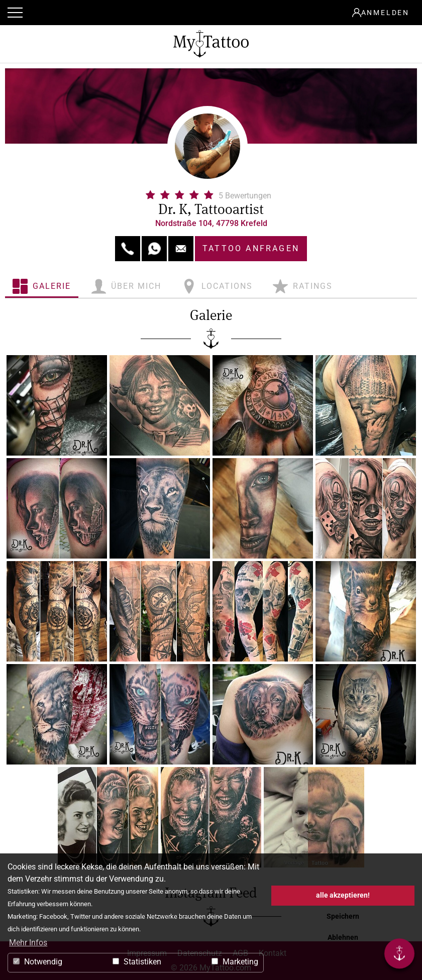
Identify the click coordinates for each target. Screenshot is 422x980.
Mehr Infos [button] (28, 943)
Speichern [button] (343, 916)
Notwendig (38, 962)
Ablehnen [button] (343, 938)
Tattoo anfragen (251, 248)
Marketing (235, 962)
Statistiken (137, 962)
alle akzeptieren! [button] (343, 895)
